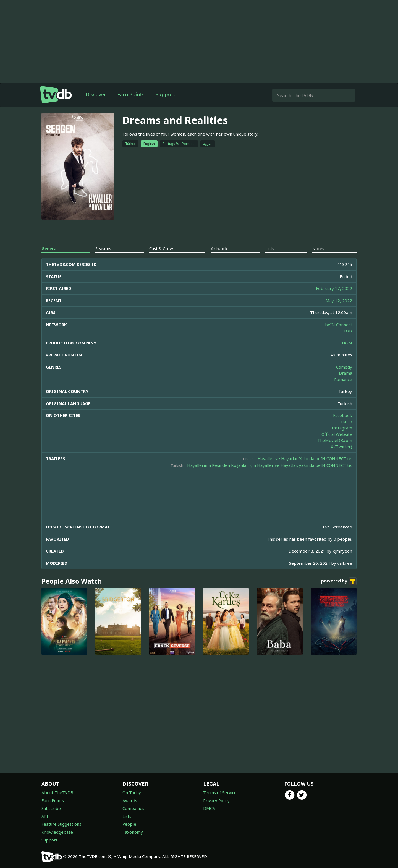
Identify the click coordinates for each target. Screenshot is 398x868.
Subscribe (51, 808)
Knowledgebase (57, 832)
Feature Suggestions (61, 824)
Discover (96, 94)
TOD (348, 331)
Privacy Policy (216, 800)
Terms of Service (220, 792)
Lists (127, 816)
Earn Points (131, 94)
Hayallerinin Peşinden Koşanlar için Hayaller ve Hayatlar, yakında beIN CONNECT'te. (270, 465)
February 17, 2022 (334, 288)
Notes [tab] (318, 248)
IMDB (347, 422)
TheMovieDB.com (335, 440)
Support (166, 94)
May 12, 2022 (339, 300)
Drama (345, 373)
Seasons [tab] (103, 248)
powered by (339, 581)
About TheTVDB (57, 792)
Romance (343, 379)
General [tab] (49, 248)
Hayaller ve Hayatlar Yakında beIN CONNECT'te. (305, 458)
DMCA (209, 808)
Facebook (343, 415)
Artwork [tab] (219, 248)
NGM (347, 343)
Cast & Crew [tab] (161, 248)
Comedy (344, 367)
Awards (130, 800)
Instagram (342, 428)
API (45, 816)
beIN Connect (339, 325)
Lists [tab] (270, 248)
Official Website (337, 434)
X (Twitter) (341, 447)
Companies (133, 808)
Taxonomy (133, 832)
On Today (132, 792)
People (129, 824)
